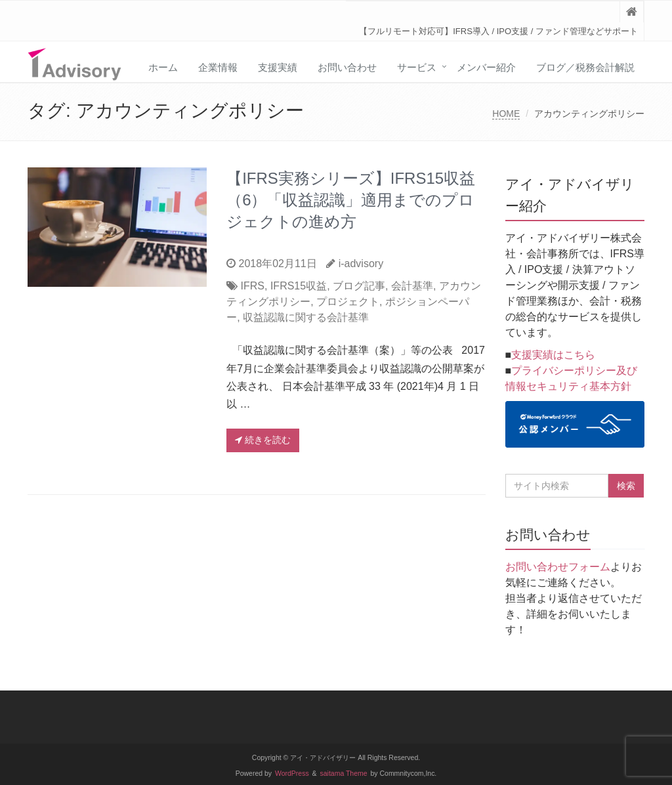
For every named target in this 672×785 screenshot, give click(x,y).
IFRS (253, 286)
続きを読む (263, 440)
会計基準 (412, 286)
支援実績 (278, 67)
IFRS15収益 (299, 286)
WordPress (292, 774)
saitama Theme (344, 774)
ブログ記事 (359, 286)
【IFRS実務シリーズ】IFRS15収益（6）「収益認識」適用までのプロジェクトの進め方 (351, 200)
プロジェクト (348, 302)
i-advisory (361, 264)
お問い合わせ (347, 67)
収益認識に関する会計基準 (306, 317)
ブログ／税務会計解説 (585, 67)
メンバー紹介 (486, 67)
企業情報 (218, 67)
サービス (417, 67)
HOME (506, 114)
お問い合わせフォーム (558, 567)
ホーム (163, 67)
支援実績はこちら (553, 355)
